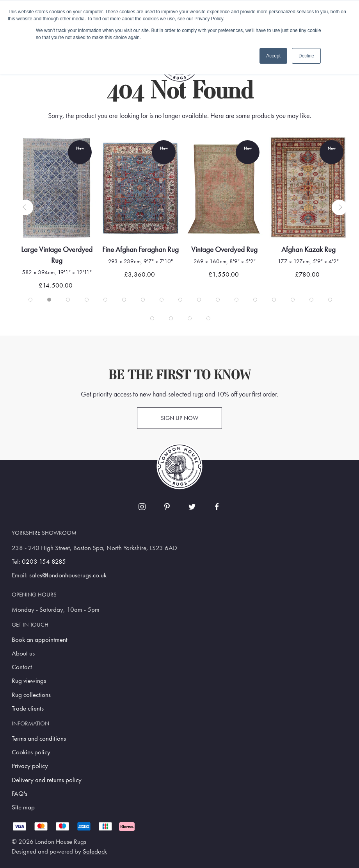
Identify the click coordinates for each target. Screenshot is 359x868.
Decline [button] (306, 56)
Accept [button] (273, 56)
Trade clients (28, 708)
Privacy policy (30, 766)
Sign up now (179, 418)
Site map (23, 807)
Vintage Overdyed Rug (233, 249)
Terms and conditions (39, 739)
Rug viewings (29, 681)
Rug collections (31, 695)
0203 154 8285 (44, 562)
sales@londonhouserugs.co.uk (68, 575)
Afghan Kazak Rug (317, 249)
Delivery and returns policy (47, 780)
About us (23, 653)
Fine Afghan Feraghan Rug (149, 249)
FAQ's (20, 794)
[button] (25, 207)
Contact (22, 667)
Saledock (95, 851)
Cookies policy (31, 752)
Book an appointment (40, 640)
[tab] (30, 300)
